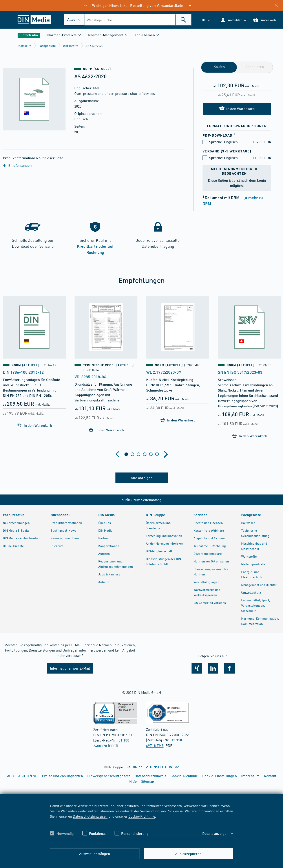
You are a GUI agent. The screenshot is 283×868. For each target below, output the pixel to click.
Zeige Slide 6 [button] (157, 454)
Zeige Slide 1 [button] (126, 454)
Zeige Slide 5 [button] (151, 454)
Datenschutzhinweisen (90, 816)
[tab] (126, 454)
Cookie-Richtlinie (142, 816)
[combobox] (138, 20)
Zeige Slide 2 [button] (132, 454)
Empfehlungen (17, 165)
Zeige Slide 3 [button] (139, 454)
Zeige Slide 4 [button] (145, 454)
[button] (233, 20)
